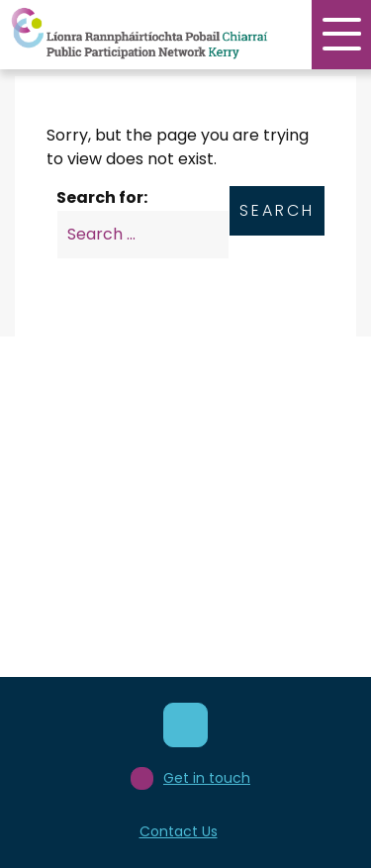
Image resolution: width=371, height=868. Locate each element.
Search (277, 210)
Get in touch (190, 778)
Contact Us (179, 831)
